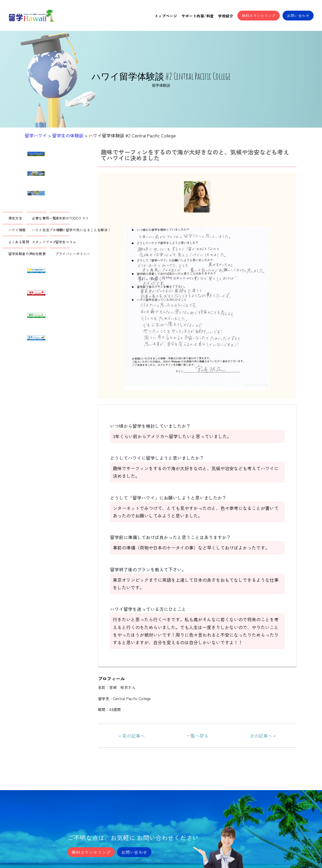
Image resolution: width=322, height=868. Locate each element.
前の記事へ (134, 736)
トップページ (166, 16)
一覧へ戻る (197, 736)
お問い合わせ (298, 16)
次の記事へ (261, 736)
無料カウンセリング (259, 16)
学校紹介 (226, 16)
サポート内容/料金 (198, 16)
